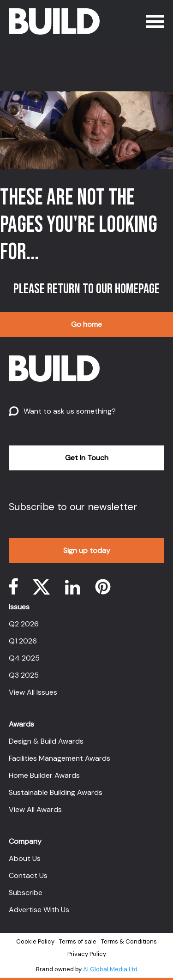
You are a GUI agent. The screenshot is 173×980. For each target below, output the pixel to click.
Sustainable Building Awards (56, 792)
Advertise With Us (39, 910)
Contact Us (28, 875)
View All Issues (33, 692)
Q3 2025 (24, 675)
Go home (86, 324)
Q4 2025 (24, 658)
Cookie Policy (35, 941)
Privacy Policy (87, 954)
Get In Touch (87, 458)
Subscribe (26, 893)
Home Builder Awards (44, 775)
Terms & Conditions (129, 941)
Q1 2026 (23, 641)
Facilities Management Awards (60, 758)
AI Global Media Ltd (110, 969)
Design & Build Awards (46, 741)
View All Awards (35, 809)
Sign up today (87, 550)
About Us (25, 858)
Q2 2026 (24, 624)
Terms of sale (78, 941)
